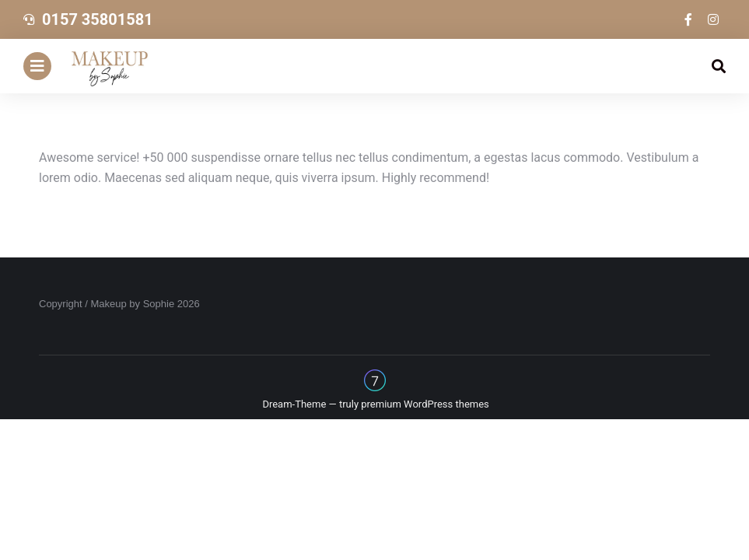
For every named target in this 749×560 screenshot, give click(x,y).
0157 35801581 (98, 19)
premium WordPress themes (425, 404)
